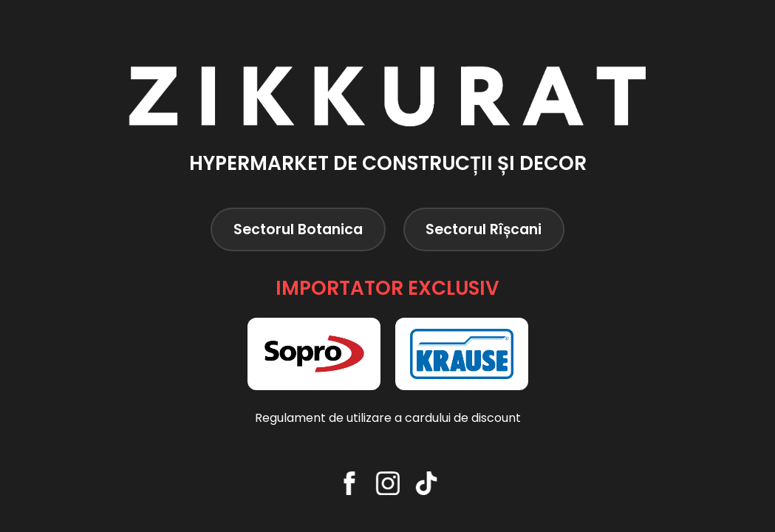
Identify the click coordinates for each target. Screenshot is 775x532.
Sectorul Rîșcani (484, 229)
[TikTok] (426, 483)
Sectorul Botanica (298, 229)
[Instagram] (388, 483)
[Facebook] (349, 483)
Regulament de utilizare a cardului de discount (388, 418)
